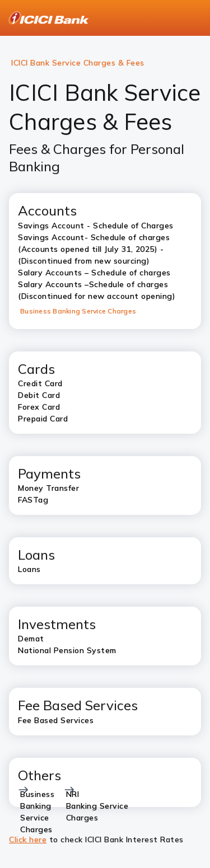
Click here (28, 839)
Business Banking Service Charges (78, 311)
